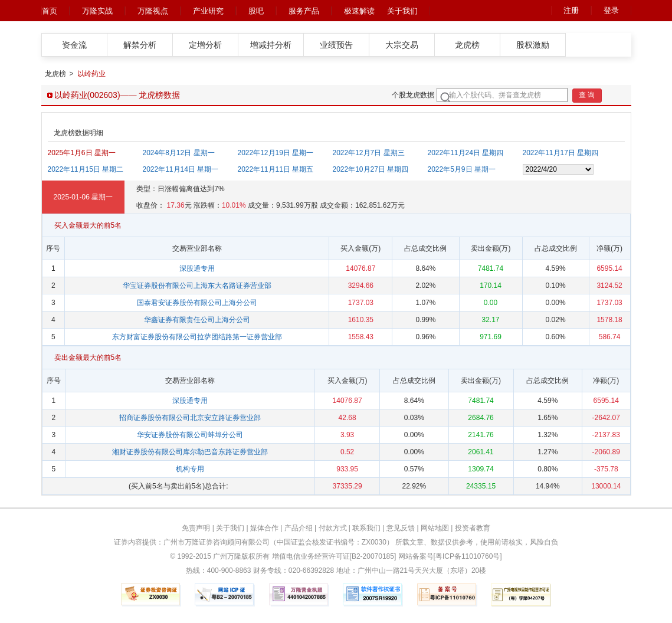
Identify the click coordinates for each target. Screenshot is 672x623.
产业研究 (208, 11)
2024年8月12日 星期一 (179, 153)
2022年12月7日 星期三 (369, 153)
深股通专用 (197, 268)
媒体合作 (264, 528)
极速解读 (359, 11)
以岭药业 (91, 74)
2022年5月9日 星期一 (462, 169)
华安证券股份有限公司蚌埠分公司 (190, 435)
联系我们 (366, 528)
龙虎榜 (467, 45)
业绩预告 (336, 45)
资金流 (74, 45)
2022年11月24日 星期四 (466, 153)
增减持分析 (271, 45)
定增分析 (205, 45)
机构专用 (190, 469)
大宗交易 (402, 45)
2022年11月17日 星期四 (561, 153)
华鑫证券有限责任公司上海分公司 (197, 320)
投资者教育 (473, 528)
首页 (50, 11)
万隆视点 (153, 11)
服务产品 (304, 11)
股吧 (256, 11)
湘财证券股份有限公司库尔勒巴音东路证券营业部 (190, 452)
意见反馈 (401, 528)
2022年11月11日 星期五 (276, 169)
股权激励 (533, 45)
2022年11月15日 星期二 (86, 169)
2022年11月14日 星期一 (181, 169)
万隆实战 (97, 11)
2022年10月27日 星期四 (371, 169)
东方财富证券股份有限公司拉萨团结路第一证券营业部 (197, 337)
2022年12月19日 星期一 (276, 153)
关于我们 (402, 11)
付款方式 (333, 528)
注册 (571, 10)
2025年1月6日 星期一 (82, 153)
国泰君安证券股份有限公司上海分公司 (197, 303)
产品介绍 (299, 528)
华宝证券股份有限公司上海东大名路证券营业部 (197, 286)
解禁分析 (140, 45)
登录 (611, 10)
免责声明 (196, 528)
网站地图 (435, 528)
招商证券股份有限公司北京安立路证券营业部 (190, 418)
